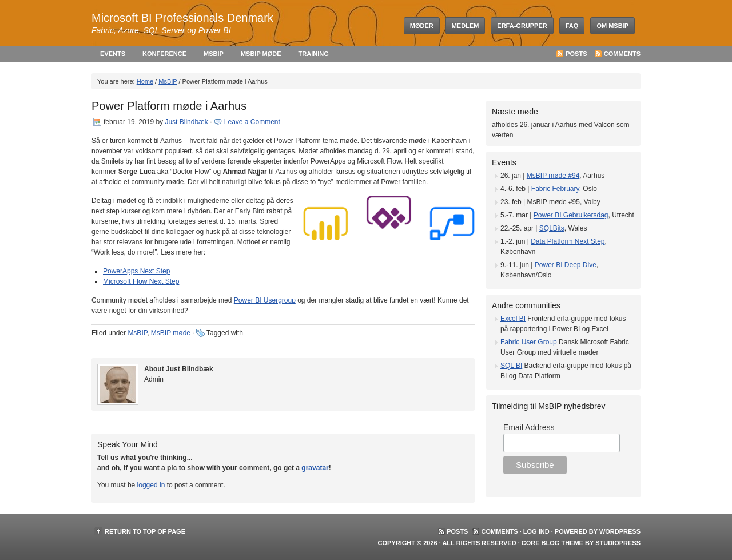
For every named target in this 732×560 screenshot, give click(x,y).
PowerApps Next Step (136, 271)
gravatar (315, 468)
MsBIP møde (261, 54)
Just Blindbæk (186, 122)
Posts (576, 54)
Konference (164, 54)
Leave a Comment (252, 122)
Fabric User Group (529, 342)
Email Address (529, 427)
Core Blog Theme (552, 543)
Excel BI (513, 319)
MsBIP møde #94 (553, 176)
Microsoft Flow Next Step (141, 281)
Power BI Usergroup (265, 300)
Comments (622, 54)
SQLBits (552, 228)
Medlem (466, 26)
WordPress (620, 531)
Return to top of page (145, 531)
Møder (422, 26)
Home (145, 81)
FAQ (572, 26)
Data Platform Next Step (568, 241)
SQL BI (511, 366)
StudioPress (618, 543)
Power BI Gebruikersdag (571, 215)
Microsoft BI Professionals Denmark (182, 18)
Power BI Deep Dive (566, 265)
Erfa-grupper (522, 26)
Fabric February (555, 189)
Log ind (536, 531)
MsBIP (214, 54)
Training (314, 54)
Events (113, 54)
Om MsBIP (612, 26)
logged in (151, 485)
